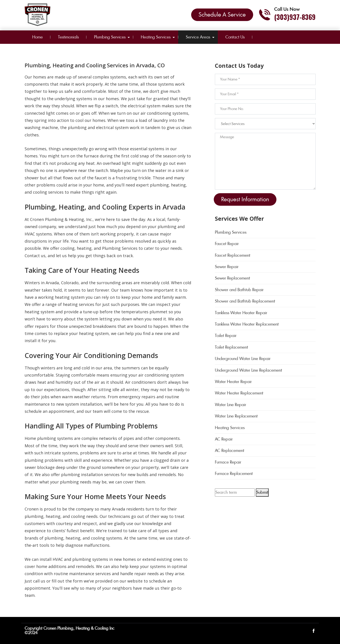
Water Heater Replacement (239, 393)
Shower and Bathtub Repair (239, 290)
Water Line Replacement (236, 416)
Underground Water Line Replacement (248, 370)
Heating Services (156, 37)
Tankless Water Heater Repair (241, 313)
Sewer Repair (227, 267)
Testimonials (68, 37)
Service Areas (198, 37)
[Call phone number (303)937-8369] (287, 15)
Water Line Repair (231, 405)
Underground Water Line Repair (243, 359)
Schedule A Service (222, 15)
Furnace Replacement (234, 473)
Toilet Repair (226, 336)
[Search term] (235, 492)
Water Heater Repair (233, 382)
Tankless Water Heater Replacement (247, 324)
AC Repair (224, 439)
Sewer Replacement (232, 278)
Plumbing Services (110, 37)
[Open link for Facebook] (314, 630)
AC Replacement (230, 450)
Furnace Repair (228, 462)
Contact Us (235, 37)
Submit (262, 492)
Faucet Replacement (233, 255)
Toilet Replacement (231, 347)
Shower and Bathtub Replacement (245, 301)
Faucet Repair (227, 244)
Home (37, 37)
